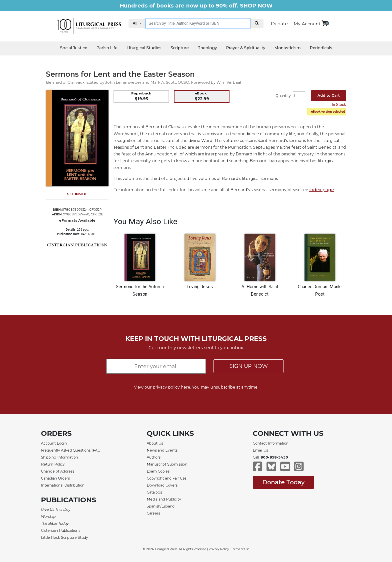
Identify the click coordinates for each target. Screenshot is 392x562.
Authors (154, 457)
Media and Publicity (164, 499)
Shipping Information (59, 457)
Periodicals (321, 48)
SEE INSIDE (77, 194)
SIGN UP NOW (249, 366)
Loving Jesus (200, 287)
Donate (279, 24)
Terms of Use (240, 549)
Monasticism (287, 48)
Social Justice (74, 48)
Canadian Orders (55, 478)
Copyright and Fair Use (167, 478)
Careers (153, 513)
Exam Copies (158, 471)
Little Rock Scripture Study (64, 538)
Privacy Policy (219, 549)
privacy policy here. (172, 387)
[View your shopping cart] (325, 23)
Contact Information (271, 443)
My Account (307, 24)
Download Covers (162, 485)
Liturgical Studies (144, 48)
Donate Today (283, 482)
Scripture (180, 48)
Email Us (260, 450)
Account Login (54, 443)
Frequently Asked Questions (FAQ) (71, 450)
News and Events (162, 450)
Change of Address (58, 471)
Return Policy (53, 464)
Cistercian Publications (61, 531)
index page (322, 190)
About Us (155, 443)
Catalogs (154, 492)
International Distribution (63, 485)
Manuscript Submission (167, 464)
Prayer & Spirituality (246, 48)
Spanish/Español (161, 506)
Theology (207, 48)
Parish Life (107, 48)
